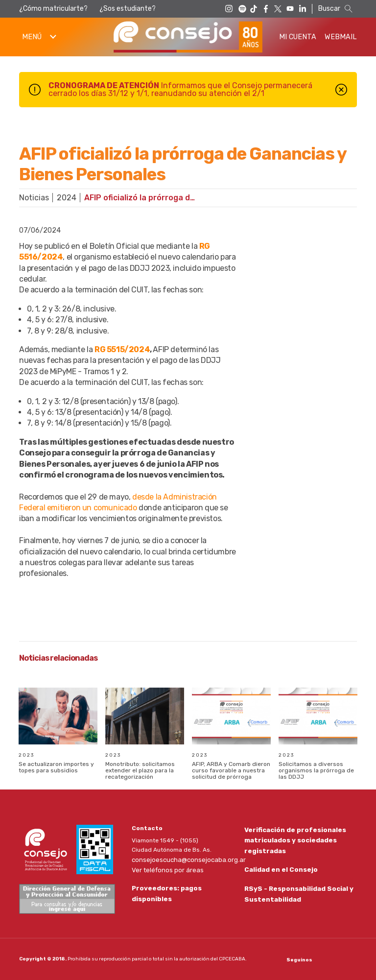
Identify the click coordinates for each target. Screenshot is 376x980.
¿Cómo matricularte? (53, 9)
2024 (67, 198)
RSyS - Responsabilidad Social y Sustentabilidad (295, 895)
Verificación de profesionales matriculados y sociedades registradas (291, 838)
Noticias (34, 198)
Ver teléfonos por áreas (165, 868)
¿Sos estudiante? (128, 9)
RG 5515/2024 (122, 349)
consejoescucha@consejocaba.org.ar (185, 859)
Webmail (341, 37)
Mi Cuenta (298, 37)
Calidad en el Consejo (278, 869)
